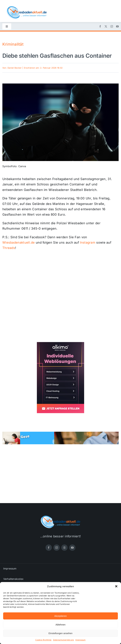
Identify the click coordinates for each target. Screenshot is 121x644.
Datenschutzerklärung (63, 640)
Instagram (88, 243)
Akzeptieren (60, 616)
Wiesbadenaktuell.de (19, 243)
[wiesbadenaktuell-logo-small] (27, 8)
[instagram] (112, 26)
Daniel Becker (15, 68)
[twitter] (106, 26)
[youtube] (117, 26)
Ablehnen (60, 625)
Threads (9, 248)
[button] (116, 586)
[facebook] (100, 26)
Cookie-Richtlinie (43, 640)
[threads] (64, 548)
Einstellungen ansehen (60, 633)
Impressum (80, 640)
